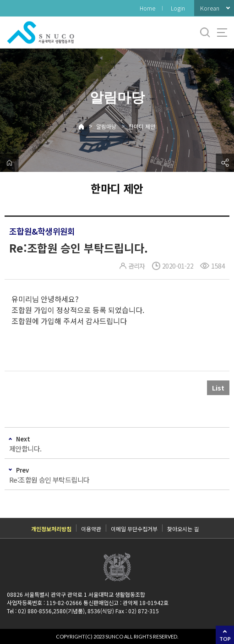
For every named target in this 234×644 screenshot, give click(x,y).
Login (178, 8)
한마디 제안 (142, 126)
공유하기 (225, 163)
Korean (210, 8)
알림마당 (106, 126)
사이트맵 (222, 33)
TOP (225, 639)
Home (147, 8)
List (218, 388)
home (9, 163)
